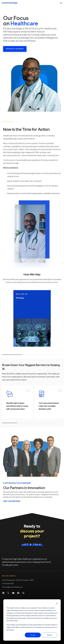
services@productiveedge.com (12, 587)
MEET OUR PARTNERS (12, 501)
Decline (50, 635)
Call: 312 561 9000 (8, 584)
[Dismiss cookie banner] (57, 604)
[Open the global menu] (61, 3)
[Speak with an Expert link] (15, 49)
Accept (33, 635)
